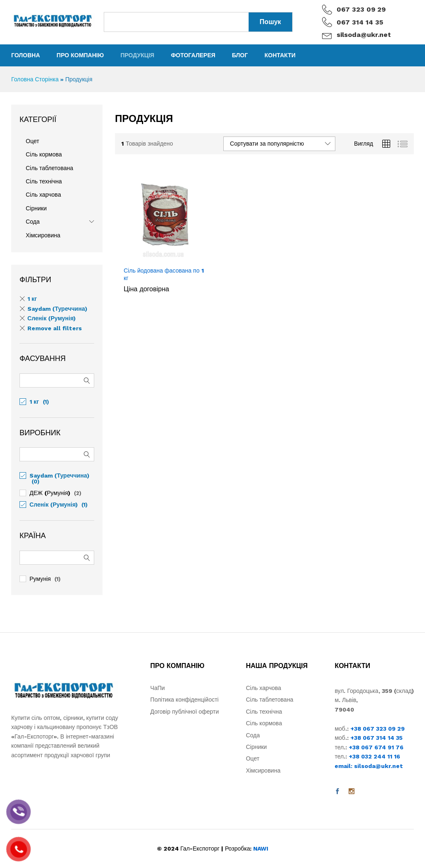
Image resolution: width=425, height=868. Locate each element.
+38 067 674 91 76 (376, 747)
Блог (240, 55)
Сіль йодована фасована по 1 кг (164, 274)
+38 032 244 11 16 (374, 756)
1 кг (34, 402)
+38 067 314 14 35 (376, 738)
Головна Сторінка (35, 79)
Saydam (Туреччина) (59, 475)
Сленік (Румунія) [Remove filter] (51, 318)
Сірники (36, 208)
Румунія (40, 579)
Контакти (280, 55)
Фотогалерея (193, 55)
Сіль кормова (44, 154)
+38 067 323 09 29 (377, 729)
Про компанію (80, 55)
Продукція (137, 55)
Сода (33, 222)
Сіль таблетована (49, 168)
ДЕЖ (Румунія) (50, 493)
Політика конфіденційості (184, 700)
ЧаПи (158, 688)
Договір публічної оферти (184, 712)
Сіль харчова (43, 195)
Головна (26, 55)
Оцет (32, 141)
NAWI (261, 848)
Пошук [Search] (271, 22)
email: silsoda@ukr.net (369, 766)
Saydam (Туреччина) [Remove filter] (57, 309)
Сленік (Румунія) (54, 505)
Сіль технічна (44, 181)
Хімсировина (43, 235)
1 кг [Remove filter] (32, 299)
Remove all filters (55, 328)
